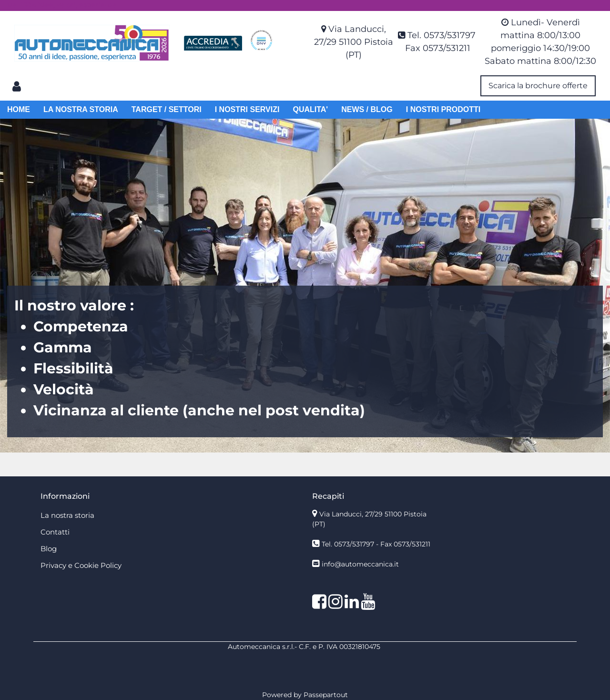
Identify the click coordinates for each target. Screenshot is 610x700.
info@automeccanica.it (360, 564)
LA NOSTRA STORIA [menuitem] (81, 109)
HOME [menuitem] (19, 109)
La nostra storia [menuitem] (67, 515)
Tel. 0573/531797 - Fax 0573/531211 (376, 544)
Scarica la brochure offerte (538, 86)
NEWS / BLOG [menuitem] (367, 109)
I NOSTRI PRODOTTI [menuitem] (443, 109)
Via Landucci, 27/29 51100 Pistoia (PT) (354, 42)
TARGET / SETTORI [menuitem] (167, 109)
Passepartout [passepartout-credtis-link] (326, 695)
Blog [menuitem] (49, 549)
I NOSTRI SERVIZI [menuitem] (247, 109)
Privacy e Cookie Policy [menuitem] (81, 565)
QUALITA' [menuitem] (310, 109)
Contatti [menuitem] (55, 532)
